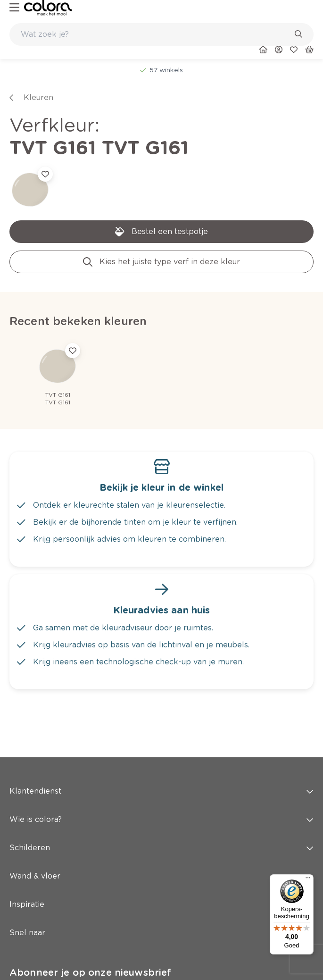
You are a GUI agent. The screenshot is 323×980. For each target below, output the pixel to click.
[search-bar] (155, 34)
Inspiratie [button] (161, 904)
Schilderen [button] (161, 848)
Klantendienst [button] (161, 791)
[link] (48, 8)
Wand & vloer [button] (161, 876)
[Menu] (308, 880)
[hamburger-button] (14, 8)
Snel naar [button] (161, 933)
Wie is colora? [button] (161, 819)
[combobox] (161, 34)
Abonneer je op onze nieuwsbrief (90, 972)
